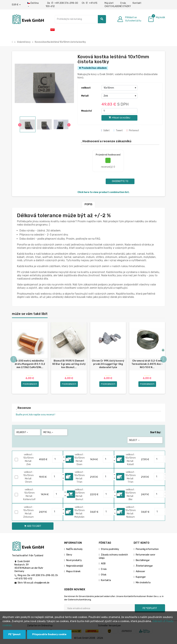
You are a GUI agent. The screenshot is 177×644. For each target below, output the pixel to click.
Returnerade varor (146, 556)
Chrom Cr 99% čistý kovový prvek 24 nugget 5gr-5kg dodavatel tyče (108, 364)
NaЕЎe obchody (74, 550)
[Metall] (119, 96)
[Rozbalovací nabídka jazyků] (33, 5)
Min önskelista (143, 584)
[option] (30, 358)
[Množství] (119, 111)
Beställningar (143, 561)
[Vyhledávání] (80, 19)
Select (135, 441)
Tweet (118, 131)
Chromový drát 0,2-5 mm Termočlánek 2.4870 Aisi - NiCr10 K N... (147, 364)
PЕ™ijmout (14, 634)
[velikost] (119, 88)
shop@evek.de (42, 584)
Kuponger (141, 578)
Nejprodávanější (75, 567)
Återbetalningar (144, 567)
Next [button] (163, 360)
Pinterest (133, 131)
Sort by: (156, 433)
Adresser (140, 572)
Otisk (104, 576)
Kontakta (106, 581)
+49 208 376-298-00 (42, 576)
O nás (123, 3)
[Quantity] (57, 460)
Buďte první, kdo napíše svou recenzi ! (35, 416)
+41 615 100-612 (23, 580)
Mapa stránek (73, 572)
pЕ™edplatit (150, 609)
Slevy (69, 556)
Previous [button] (14, 360)
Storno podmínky (110, 550)
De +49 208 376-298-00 (63, 3)
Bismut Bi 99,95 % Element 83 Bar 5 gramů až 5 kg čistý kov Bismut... (69, 364)
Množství (86, 111)
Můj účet (109, 3)
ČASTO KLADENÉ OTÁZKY (118, 6)
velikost (86, 88)
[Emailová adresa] (99, 609)
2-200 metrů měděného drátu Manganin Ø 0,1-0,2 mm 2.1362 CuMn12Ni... (30, 364)
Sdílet (105, 131)
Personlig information (147, 550)
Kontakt (137, 3)
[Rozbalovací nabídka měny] (16, 5)
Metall (85, 96)
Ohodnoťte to (120, 181)
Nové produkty (74, 561)
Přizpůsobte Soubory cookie (49, 634)
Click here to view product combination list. (103, 192)
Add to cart (33, 527)
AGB (103, 565)
